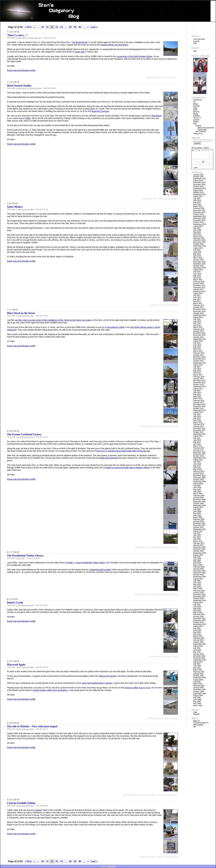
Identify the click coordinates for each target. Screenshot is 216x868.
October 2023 (198, 187)
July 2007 (197, 533)
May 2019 (197, 254)
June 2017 (197, 297)
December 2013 (199, 381)
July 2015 (197, 343)
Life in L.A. (25, 38)
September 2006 (200, 553)
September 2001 (200, 660)
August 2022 (198, 196)
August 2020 (198, 226)
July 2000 (197, 682)
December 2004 (199, 595)
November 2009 (199, 478)
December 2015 (199, 333)
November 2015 (199, 335)
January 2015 (198, 355)
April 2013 (197, 397)
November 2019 (199, 242)
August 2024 (198, 181)
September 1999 (200, 694)
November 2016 (199, 311)
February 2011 (199, 448)
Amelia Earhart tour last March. (114, 45)
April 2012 (197, 420)
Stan (40, 38)
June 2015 (197, 345)
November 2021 (199, 212)
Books (196, 104)
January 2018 (198, 284)
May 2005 (197, 585)
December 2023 (199, 183)
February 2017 (199, 305)
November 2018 (199, 264)
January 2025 (198, 175)
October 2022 (198, 193)
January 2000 (198, 688)
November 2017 (199, 288)
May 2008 (197, 513)
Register (196, 714)
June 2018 (197, 274)
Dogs (195, 108)
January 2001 (198, 674)
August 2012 (198, 412)
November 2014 (199, 359)
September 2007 (200, 529)
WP (195, 727)
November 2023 (199, 185)
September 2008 (200, 505)
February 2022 (199, 208)
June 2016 (197, 321)
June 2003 (197, 630)
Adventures (198, 100)
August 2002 (198, 646)
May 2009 (197, 490)
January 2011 (198, 450)
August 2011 (198, 436)
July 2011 (197, 438)
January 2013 (198, 403)
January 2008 (198, 521)
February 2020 (199, 238)
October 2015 (198, 337)
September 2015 (200, 339)
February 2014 (199, 377)
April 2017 (197, 302)
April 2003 (197, 634)
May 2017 (197, 300)
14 (61, 27)
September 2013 (200, 387)
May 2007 (197, 537)
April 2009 (197, 492)
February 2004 (199, 614)
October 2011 (198, 432)
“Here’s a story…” (17, 35)
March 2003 (198, 636)
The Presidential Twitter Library (25, 556)
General (196, 112)
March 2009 (198, 494)
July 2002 (197, 648)
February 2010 (199, 472)
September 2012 (200, 410)
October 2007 (198, 527)
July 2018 (197, 272)
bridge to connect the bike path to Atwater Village (127, 468)
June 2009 (197, 488)
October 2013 (198, 385)
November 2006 (199, 549)
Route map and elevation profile (21, 70)
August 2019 (198, 248)
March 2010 (198, 470)
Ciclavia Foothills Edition (21, 803)
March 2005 (198, 589)
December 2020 (199, 218)
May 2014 (197, 371)
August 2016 (198, 317)
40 (80, 27)
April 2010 (197, 468)
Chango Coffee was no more (138, 688)
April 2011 (197, 444)
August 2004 (198, 602)
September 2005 (200, 577)
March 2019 (198, 258)
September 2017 (200, 292)
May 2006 (197, 561)
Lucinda (196, 41)
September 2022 (200, 194)
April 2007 (197, 539)
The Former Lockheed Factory (24, 434)
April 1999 (197, 703)
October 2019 (198, 244)
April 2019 (197, 256)
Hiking (196, 114)
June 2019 (197, 252)
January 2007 (198, 545)
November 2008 (199, 502)
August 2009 (198, 484)
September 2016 (200, 315)
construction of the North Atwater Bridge (134, 56)
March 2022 (198, 206)
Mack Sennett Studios (19, 86)
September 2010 (200, 458)
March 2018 (198, 280)
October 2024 (198, 177)
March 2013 (198, 398)
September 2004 (200, 600)
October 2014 (198, 361)
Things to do (198, 134)
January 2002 (198, 654)
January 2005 (198, 593)
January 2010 (198, 474)
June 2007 (197, 535)
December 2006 (199, 547)
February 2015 (199, 353)
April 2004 (197, 610)
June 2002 (197, 650)
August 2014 (198, 365)
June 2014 (197, 369)
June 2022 (197, 200)
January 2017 (198, 307)
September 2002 (200, 644)
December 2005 (199, 571)
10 (43, 27)
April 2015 (197, 349)
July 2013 (197, 391)
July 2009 (197, 486)
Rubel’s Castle (15, 603)
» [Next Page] (88, 27)
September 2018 (200, 268)
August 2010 (198, 460)
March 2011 (198, 446)
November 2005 (199, 573)
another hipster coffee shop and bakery (50, 690)
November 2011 (199, 430)
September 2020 (200, 224)
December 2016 (199, 309)
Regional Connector (100, 111)
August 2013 (198, 389)
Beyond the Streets (108, 676)
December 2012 (199, 404)
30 (75, 27)
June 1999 (197, 700)
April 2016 (197, 325)
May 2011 (197, 442)
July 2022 (197, 199)
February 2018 (199, 282)
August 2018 (198, 270)
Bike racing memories (206, 128)
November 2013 (199, 383)
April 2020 (197, 234)
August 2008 (198, 507)
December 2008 (199, 499)
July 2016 (197, 319)
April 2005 (197, 587)
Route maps (33, 38)
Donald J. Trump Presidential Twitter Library (85, 563)
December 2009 (199, 476)
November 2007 (199, 525)
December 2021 (199, 210)
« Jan (195, 167)
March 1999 (198, 706)
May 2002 (197, 652)
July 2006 (197, 557)
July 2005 (197, 581)
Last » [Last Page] (94, 27)
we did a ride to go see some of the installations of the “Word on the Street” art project (53, 320)
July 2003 (197, 628)
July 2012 (197, 414)
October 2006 (198, 551)
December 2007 (199, 523)
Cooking (196, 106)
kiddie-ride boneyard (109, 458)
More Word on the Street (21, 313)
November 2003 (199, 620)
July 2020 (197, 228)
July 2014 (197, 367)
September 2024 (200, 179)
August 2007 (198, 531)
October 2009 (198, 480)
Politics (196, 122)
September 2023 (200, 189)
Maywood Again (16, 665)
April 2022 (197, 204)
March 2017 (198, 303)
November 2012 (199, 406)
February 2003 (199, 638)
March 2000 (198, 684)
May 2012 (197, 418)
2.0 (196, 721)
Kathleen (197, 116)
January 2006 (198, 569)
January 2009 (198, 498)
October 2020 (198, 222)
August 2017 (198, 294)
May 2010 (197, 466)
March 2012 (198, 422)
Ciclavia (38, 810)
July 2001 (197, 664)
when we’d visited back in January (97, 683)
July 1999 (197, 698)
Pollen (28, 118)
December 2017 (199, 286)
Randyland (157, 116)
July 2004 (197, 605)
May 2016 (197, 323)
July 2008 (197, 509)
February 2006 (199, 567)
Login (195, 712)
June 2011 (197, 440)
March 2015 (198, 351)
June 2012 (197, 416)
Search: (196, 138)
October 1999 (198, 692)
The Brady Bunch (80, 42)
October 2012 (198, 408)
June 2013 (197, 393)
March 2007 (198, 541)
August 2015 (198, 341)
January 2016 (198, 331)
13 (57, 27)
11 (47, 27)
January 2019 (198, 260)
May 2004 (197, 608)
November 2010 (199, 454)
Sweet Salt (79, 52)
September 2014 (200, 363)
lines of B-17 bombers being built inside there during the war (123, 451)
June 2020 (197, 230)
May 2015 (197, 347)
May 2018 (197, 276)
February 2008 (199, 519)
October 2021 (198, 214)
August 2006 (198, 555)
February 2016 (199, 329)
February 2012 (199, 424)
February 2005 (199, 591)
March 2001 (198, 670)
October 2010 (198, 456)
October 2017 (198, 290)
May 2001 (197, 668)
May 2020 (197, 232)
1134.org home (199, 39)
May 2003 (197, 632)
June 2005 (197, 583)
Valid (198, 725)
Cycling (19, 38)
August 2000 (198, 680)
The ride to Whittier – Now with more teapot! (32, 726)
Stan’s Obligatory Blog (108, 11)
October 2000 (198, 676)
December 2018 (199, 262)
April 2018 (197, 278)
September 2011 (200, 434)
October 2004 (198, 599)
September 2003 (200, 624)
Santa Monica (15, 207)
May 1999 (197, 702)
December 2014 (199, 357)
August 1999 (198, 696)
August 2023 (198, 191)
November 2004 (199, 597)
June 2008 (197, 511)
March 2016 (198, 327)
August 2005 (198, 579)
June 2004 (197, 607)
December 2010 (199, 452)
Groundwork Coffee (116, 327)
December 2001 (199, 656)
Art (194, 102)
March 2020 (198, 236)
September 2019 (200, 246)
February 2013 (199, 401)
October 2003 (198, 622)
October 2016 (198, 313)
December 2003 (199, 618)
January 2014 (198, 379)
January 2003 (198, 640)
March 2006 (198, 565)
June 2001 (197, 666)
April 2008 (197, 515)
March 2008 (198, 517)
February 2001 (199, 672)
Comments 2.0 (201, 723)
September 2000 (200, 678)
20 (70, 27)
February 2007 (199, 543)
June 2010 (197, 464)
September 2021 (200, 216)
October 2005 (198, 575)
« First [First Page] (28, 27)
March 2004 (198, 612)
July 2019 (197, 250)
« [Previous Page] (34, 27)
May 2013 (197, 395)
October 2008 (198, 504)
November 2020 (199, 220)
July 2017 (197, 295)
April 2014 (197, 373)
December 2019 (199, 240)
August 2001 (198, 662)
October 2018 (198, 266)
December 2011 (199, 428)
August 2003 (198, 626)
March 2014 (198, 375)
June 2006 (197, 559)
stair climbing (200, 132)
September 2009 (200, 482)
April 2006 (197, 563)
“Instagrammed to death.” (100, 570)
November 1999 (199, 690)
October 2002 (198, 642)
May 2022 (197, 202)
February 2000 (199, 686)
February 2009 (199, 496)
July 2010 (197, 462)
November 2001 (199, 658)
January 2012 (198, 426)
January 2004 (198, 616)
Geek (195, 110)
